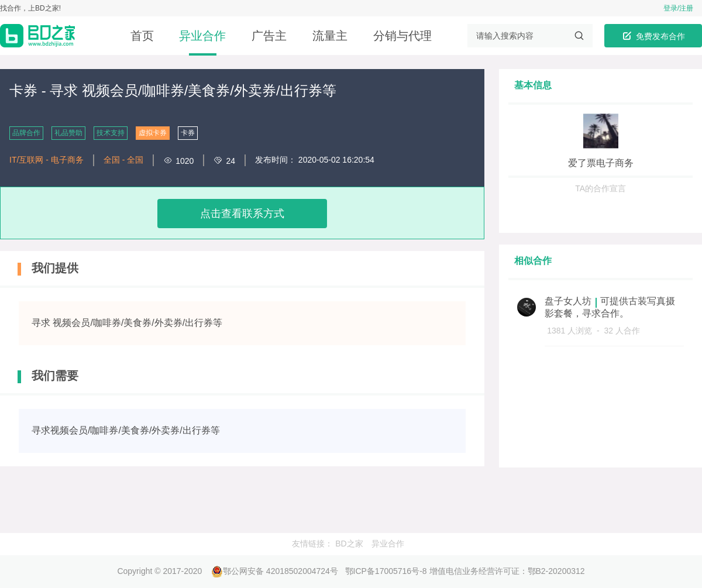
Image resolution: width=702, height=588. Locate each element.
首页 (142, 36)
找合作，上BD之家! (30, 8)
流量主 (330, 36)
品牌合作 (26, 133)
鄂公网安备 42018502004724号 (275, 571)
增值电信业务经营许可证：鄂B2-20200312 (507, 571)
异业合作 (202, 36)
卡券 (188, 133)
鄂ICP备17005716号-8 (386, 571)
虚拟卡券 (153, 133)
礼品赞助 (68, 133)
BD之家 (349, 544)
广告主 (269, 36)
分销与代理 (402, 36)
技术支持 (111, 133)
